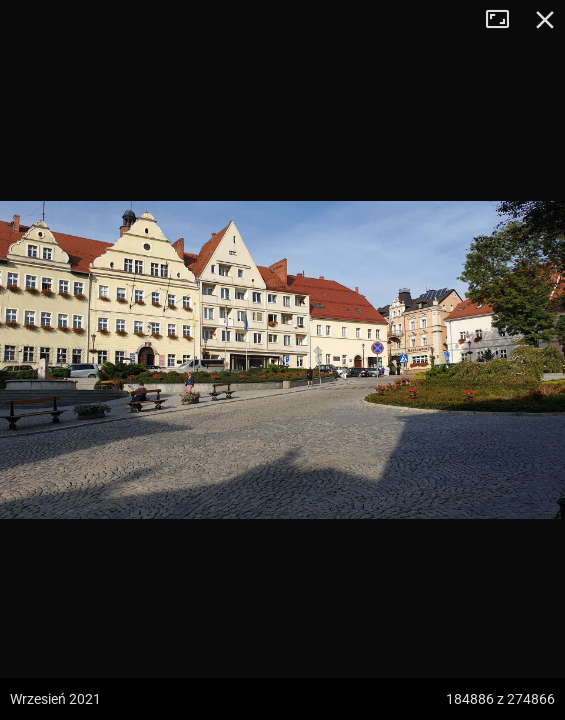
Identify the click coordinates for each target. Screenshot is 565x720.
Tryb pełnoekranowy (505, 20)
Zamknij (545, 20)
